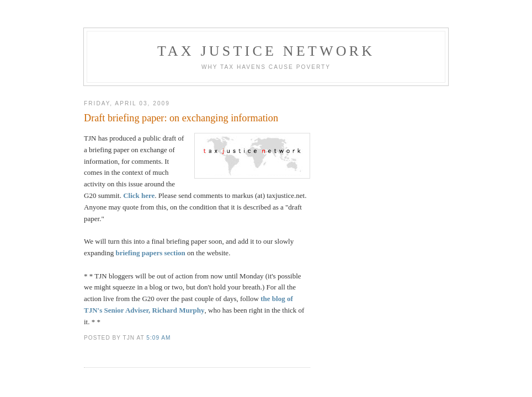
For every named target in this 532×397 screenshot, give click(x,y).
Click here (139, 195)
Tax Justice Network (266, 51)
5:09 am (158, 338)
